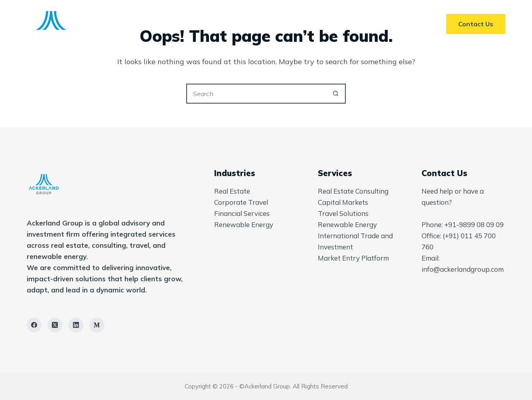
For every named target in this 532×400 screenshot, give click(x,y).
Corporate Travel (241, 202)
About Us (287, 24)
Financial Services (242, 213)
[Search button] (336, 94)
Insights (341, 24)
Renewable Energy (244, 225)
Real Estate (232, 191)
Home (185, 24)
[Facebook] (34, 325)
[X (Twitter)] (55, 325)
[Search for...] (256, 94)
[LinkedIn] (76, 325)
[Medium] (97, 325)
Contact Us (476, 24)
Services (233, 24)
